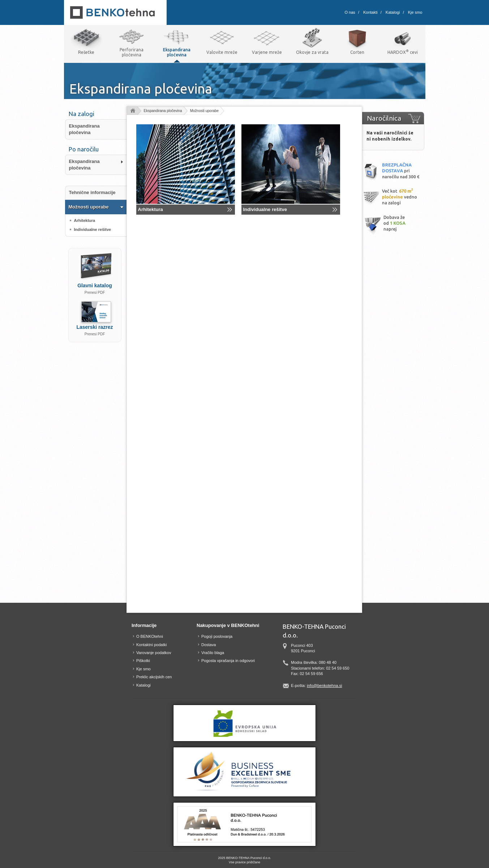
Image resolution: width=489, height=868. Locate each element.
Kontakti (370, 12)
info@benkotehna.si (324, 686)
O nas (350, 12)
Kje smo (415, 12)
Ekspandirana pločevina (163, 111)
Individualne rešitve (265, 209)
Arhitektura (151, 209)
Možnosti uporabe (205, 111)
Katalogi (393, 12)
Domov (132, 111)
